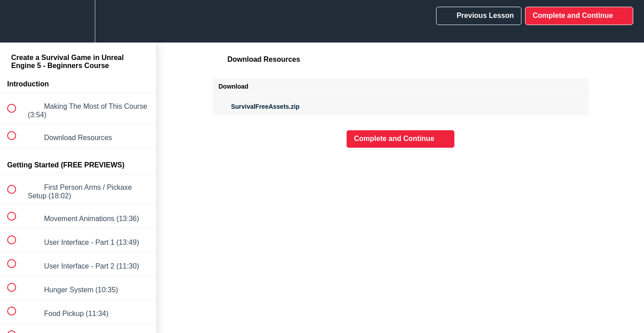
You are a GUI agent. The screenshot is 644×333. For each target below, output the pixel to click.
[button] (17, 21)
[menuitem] (78, 21)
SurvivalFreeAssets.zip (259, 107)
